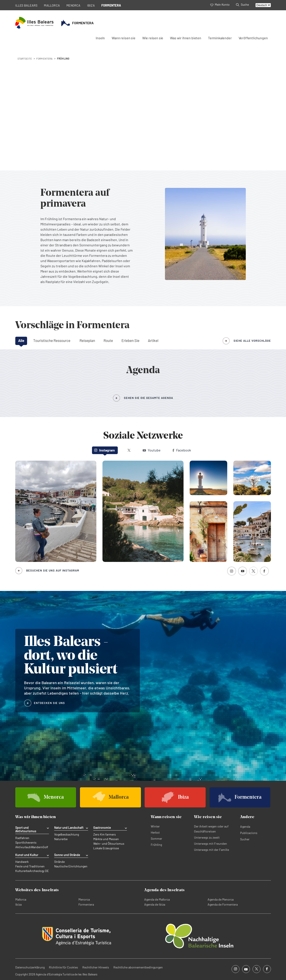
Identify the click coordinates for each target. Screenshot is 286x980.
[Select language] (263, 5)
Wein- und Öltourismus (109, 844)
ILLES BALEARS (26, 5)
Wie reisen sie (153, 38)
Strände (59, 862)
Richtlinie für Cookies (63, 967)
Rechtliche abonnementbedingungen (138, 967)
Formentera (86, 904)
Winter (155, 826)
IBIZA (91, 5)
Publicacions (249, 833)
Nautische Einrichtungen (71, 866)
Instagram (104, 450)
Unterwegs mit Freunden (211, 844)
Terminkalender (220, 38)
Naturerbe (61, 839)
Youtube (152, 450)
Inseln (100, 38)
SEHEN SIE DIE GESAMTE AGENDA (148, 398)
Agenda (245, 826)
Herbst (155, 832)
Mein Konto (220, 4)
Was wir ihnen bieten (186, 38)
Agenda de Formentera (223, 904)
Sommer (156, 838)
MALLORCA (52, 5)
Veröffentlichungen (253, 38)
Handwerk (22, 862)
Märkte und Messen (106, 839)
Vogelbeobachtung (67, 834)
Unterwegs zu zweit (207, 837)
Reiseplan (87, 340)
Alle (21, 340)
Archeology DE (39, 871)
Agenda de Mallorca (157, 899)
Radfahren (22, 838)
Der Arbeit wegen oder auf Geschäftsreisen (211, 829)
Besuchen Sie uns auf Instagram (53, 570)
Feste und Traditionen (30, 866)
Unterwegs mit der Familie (211, 850)
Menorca (84, 899)
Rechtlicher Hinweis (96, 967)
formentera (44, 58)
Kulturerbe (22, 871)
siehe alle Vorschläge (252, 341)
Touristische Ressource (52, 340)
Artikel (153, 340)
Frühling (156, 845)
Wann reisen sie (123, 38)
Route (108, 340)
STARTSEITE (25, 58)
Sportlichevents (26, 843)
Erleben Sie (130, 340)
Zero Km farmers (105, 834)
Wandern (37, 847)
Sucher (245, 839)
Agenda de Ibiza (155, 904)
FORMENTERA (111, 5)
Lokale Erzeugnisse (106, 848)
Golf (45, 847)
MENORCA (74, 5)
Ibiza (18, 904)
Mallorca (21, 899)
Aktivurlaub (23, 847)
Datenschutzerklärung (30, 967)
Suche (242, 4)
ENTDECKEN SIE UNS (49, 703)
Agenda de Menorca (221, 899)
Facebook (182, 450)
